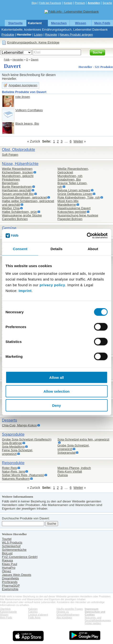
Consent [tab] (20, 249)
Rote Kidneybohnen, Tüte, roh (79, 197)
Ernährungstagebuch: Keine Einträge (33, 42)
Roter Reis (9, 468)
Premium (80, 3)
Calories (33, 612)
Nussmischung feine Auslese (78, 215)
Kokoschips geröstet (72, 212)
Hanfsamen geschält (16, 190)
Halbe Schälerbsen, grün (19, 212)
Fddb (7, 60)
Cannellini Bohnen (15, 219)
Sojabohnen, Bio (69, 179)
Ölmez (7, 571)
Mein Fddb (102, 23)
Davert (35, 60)
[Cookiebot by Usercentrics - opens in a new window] (87, 236)
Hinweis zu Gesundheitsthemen (68, 613)
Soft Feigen (10, 155)
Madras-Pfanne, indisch (74, 468)
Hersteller (24, 35)
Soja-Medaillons (13, 447)
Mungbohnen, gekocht (18, 176)
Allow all (56, 377)
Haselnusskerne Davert (74, 208)
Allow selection (56, 391)
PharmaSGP (11, 586)
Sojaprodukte (13, 434)
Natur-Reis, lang (13, 471)
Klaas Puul (10, 564)
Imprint (25, 290)
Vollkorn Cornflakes (29, 110)
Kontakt (68, 3)
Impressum (92, 609)
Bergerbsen (10, 183)
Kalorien (33, 609)
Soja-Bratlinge (12, 443)
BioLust (7, 553)
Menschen (59, 23)
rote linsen (23, 97)
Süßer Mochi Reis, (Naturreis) (23, 475)
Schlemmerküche (14, 550)
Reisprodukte (13, 463)
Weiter (78, 141)
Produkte (8, 35)
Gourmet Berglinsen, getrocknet (24, 197)
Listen (38, 35)
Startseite (15, 23)
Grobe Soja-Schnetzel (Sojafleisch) (27, 439)
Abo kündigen (64, 617)
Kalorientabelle (39, 23)
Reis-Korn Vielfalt (70, 471)
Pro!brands (10, 582)
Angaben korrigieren (23, 85)
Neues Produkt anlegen (76, 35)
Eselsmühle (10, 589)
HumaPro (9, 568)
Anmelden (94, 3)
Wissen (81, 23)
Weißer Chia (11, 208)
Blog (34, 3)
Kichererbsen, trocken (17, 172)
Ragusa (7, 560)
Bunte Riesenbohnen (17, 187)
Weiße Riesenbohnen (17, 169)
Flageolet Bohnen (70, 219)
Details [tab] (57, 249)
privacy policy (52, 285)
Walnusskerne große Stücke (22, 215)
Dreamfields (10, 578)
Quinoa (63, 475)
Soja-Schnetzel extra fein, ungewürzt (83, 439)
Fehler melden (93, 623)
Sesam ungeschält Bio (18, 194)
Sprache (107, 3)
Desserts (9, 420)
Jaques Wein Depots (17, 575)
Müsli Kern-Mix (68, 201)
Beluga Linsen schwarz (74, 190)
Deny (56, 405)
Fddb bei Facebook (50, 3)
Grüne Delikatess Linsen (75, 194)
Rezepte (51, 35)
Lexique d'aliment (38, 615)
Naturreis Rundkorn (16, 479)
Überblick (5, 609)
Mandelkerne (67, 205)
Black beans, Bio (27, 124)
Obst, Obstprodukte (19, 150)
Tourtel (7, 539)
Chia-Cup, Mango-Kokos (19, 425)
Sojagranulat (67, 453)
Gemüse (9, 228)
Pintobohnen (11, 179)
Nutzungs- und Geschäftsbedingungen (98, 619)
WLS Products (12, 542)
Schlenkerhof (11, 546)
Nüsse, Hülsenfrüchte (20, 164)
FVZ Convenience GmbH (20, 557)
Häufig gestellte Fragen (70, 609)
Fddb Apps (34, 617)
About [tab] (93, 249)
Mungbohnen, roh (70, 176)
